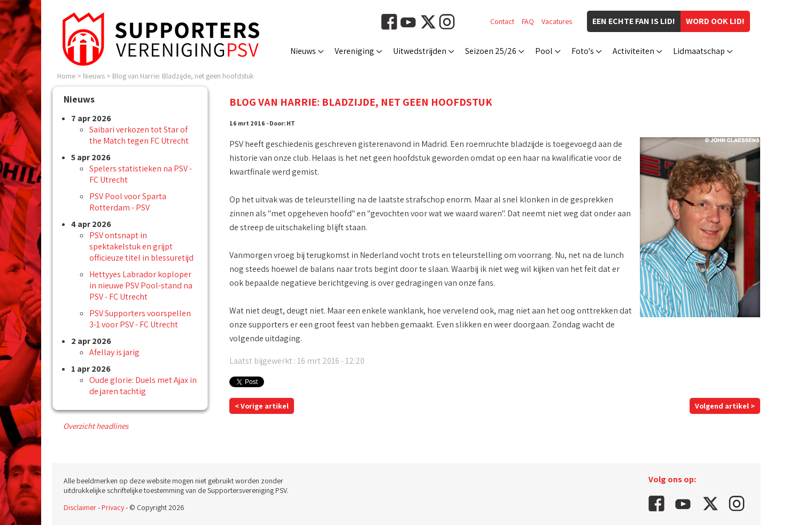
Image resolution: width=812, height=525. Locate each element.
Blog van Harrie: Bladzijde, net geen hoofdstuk (183, 76)
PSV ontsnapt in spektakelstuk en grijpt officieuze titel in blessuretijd (141, 246)
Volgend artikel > (725, 406)
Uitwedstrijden (420, 51)
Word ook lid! (715, 21)
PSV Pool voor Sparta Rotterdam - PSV (128, 202)
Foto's (583, 51)
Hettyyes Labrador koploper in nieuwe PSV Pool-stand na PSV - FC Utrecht (141, 285)
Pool (544, 51)
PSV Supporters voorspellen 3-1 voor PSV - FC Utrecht (140, 319)
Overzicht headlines (96, 426)
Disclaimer (80, 507)
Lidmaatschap (699, 51)
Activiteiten (633, 51)
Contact (502, 21)
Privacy (113, 507)
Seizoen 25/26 (491, 51)
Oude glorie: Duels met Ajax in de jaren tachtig (143, 386)
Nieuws (303, 51)
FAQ (528, 21)
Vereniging (354, 51)
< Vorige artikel (262, 406)
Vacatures (557, 21)
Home (66, 76)
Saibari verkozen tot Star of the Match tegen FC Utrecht (139, 135)
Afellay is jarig (114, 352)
